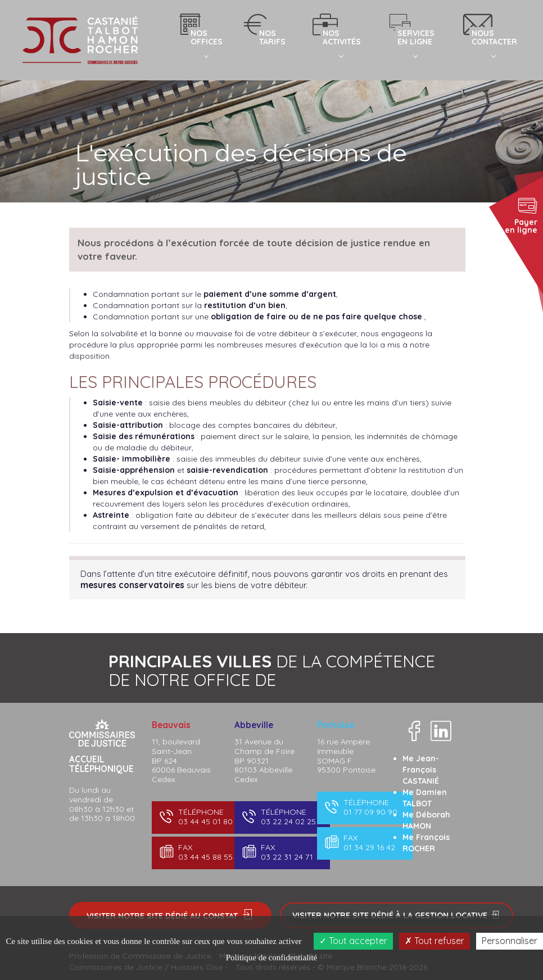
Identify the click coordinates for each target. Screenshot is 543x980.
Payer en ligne (521, 215)
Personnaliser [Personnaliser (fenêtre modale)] (510, 941)
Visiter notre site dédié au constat (170, 915)
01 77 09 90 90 (364, 807)
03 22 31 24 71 (281, 852)
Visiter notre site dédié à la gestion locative (397, 915)
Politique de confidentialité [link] (271, 958)
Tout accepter (353, 941)
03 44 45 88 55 (199, 852)
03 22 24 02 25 (281, 817)
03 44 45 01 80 (199, 817)
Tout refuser (435, 941)
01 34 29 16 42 (364, 843)
